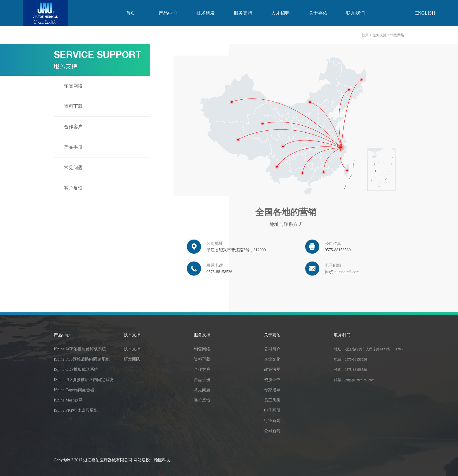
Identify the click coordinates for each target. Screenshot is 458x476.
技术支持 (132, 335)
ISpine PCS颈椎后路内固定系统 (82, 359)
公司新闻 (272, 431)
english (425, 13)
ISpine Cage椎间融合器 (74, 390)
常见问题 (73, 168)
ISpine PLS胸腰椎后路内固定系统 (84, 380)
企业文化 (272, 359)
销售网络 (73, 86)
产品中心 (168, 13)
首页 (131, 13)
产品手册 (73, 147)
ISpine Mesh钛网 (68, 400)
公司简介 (272, 349)
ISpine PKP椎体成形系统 (76, 410)
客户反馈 (73, 188)
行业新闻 (272, 421)
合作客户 (73, 127)
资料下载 (73, 106)
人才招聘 (280, 13)
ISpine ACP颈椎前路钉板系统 (80, 349)
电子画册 (272, 410)
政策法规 (272, 369)
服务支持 (243, 13)
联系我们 (355, 13)
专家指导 (272, 390)
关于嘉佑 (318, 13)
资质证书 (272, 380)
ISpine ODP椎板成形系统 (76, 369)
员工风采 (272, 400)
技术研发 (206, 13)
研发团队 (132, 359)
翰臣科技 (162, 460)
